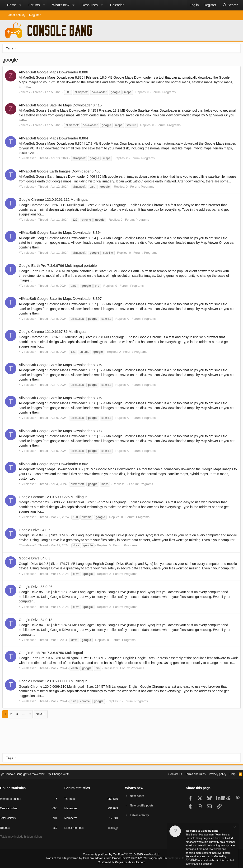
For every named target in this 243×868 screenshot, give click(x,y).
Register (35, 15)
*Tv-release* (28, 159)
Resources (90, 5)
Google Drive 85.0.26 (37, 602)
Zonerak (26, 93)
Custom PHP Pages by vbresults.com (121, 863)
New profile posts (143, 806)
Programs (170, 93)
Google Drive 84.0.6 (36, 536)
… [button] (25, 734)
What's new (61, 5)
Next (40, 734)
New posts (138, 796)
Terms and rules (190, 774)
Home (12, 5)
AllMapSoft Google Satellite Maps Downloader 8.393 (61, 436)
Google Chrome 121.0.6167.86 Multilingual (54, 337)
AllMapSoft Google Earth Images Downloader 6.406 (61, 172)
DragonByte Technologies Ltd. (163, 859)
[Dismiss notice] (234, 828)
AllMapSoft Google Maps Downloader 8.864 (55, 139)
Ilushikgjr (112, 829)
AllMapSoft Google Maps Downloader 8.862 (55, 470)
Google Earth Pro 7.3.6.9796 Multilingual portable (59, 271)
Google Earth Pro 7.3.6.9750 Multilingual (52, 668)
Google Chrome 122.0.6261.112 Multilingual (55, 205)
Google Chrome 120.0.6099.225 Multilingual (55, 503)
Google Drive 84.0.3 (36, 569)
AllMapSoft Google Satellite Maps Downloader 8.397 (61, 304)
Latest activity (16, 15)
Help (230, 774)
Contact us (168, 774)
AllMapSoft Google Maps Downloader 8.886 (55, 73)
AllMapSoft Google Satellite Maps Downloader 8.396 (61, 403)
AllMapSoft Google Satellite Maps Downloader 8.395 (61, 370)
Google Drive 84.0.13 (37, 635)
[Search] (230, 5)
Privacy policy (213, 774)
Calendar (117, 5)
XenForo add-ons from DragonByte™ (108, 859)
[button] (20, 5)
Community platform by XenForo (121, 855)
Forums (34, 5)
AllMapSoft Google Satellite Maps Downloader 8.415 (61, 106)
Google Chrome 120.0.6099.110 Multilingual (55, 701)
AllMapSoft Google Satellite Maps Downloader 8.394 (61, 238)
